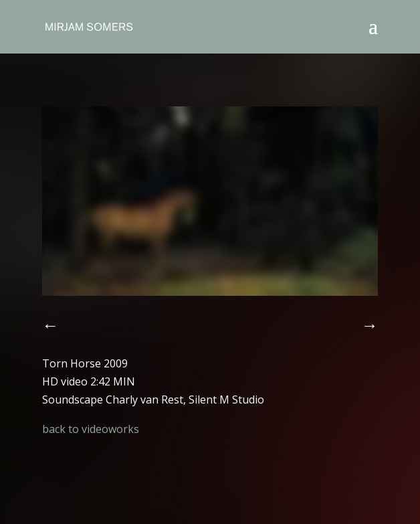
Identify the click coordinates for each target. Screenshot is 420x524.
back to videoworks (91, 429)
